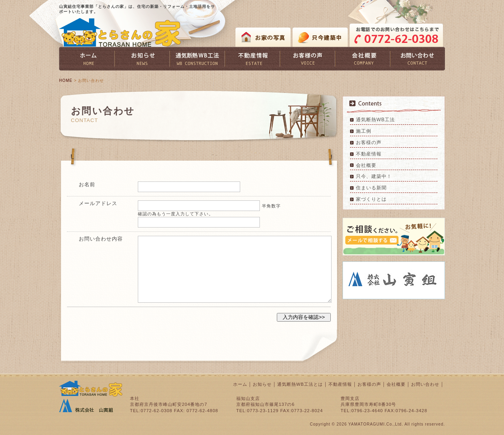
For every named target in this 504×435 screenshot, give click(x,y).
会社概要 (366, 165)
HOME (66, 81)
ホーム (240, 384)
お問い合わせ (425, 384)
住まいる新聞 (371, 188)
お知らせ (262, 384)
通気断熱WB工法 (375, 120)
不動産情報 (369, 154)
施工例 (364, 131)
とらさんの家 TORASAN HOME (120, 32)
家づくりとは (371, 199)
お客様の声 (369, 143)
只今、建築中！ (374, 176)
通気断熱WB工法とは (300, 384)
